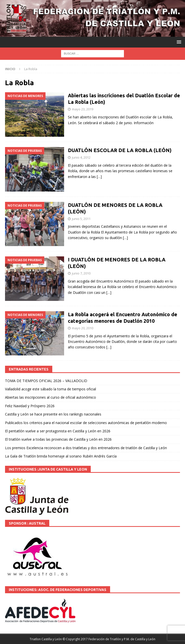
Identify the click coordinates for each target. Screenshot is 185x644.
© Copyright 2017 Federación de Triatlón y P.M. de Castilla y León (109, 639)
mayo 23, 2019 (83, 109)
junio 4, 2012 (81, 157)
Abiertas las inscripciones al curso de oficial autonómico (51, 397)
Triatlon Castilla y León (46, 639)
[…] (99, 177)
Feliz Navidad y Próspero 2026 (30, 406)
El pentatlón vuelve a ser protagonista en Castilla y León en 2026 (58, 431)
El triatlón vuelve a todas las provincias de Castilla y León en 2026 (58, 439)
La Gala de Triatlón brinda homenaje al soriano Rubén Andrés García (61, 456)
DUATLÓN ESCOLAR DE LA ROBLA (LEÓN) (120, 150)
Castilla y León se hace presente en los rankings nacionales (53, 414)
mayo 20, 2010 (83, 328)
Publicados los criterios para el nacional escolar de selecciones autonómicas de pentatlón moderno (86, 423)
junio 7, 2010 (81, 273)
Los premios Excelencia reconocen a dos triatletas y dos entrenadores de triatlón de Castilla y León (86, 448)
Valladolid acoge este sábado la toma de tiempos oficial (51, 389)
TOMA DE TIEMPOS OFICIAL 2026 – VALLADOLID (46, 381)
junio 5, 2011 (81, 219)
